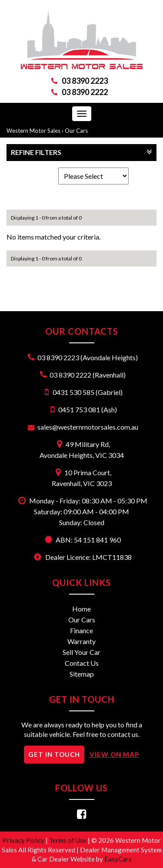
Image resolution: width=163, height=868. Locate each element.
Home (81, 609)
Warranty (81, 641)
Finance (81, 630)
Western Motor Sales (33, 131)
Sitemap (82, 674)
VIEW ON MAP (114, 754)
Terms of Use (68, 840)
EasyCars (118, 859)
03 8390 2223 (85, 81)
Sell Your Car (81, 652)
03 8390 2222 (85, 92)
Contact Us (82, 663)
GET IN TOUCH (54, 754)
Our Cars (76, 131)
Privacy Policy (24, 840)
